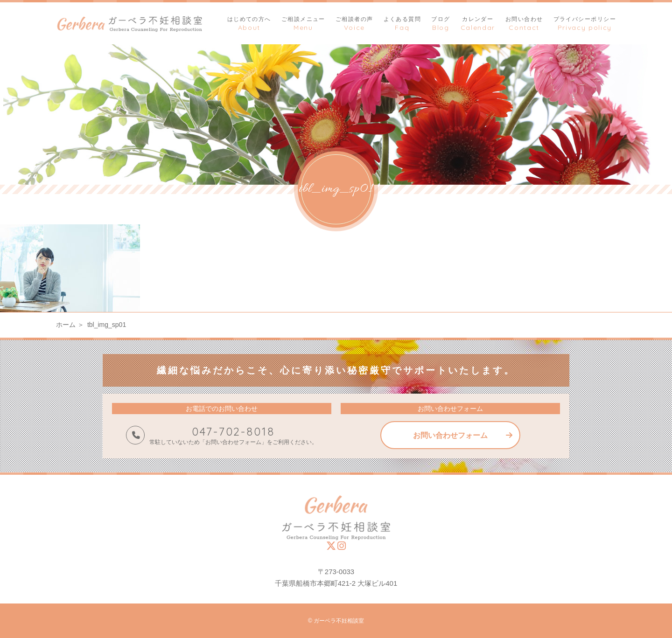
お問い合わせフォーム (450, 435)
